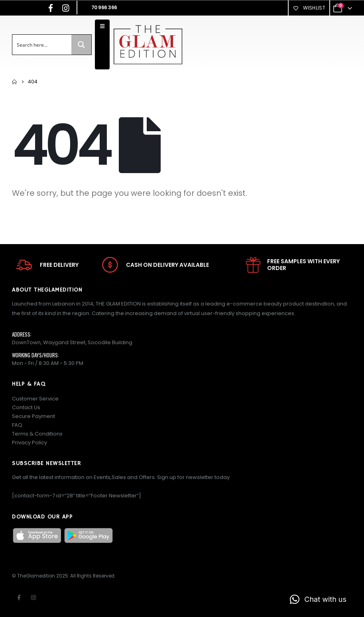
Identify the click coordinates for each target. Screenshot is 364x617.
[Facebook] (51, 8)
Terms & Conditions (37, 434)
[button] (318, 599)
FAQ (17, 425)
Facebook (19, 597)
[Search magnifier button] (81, 45)
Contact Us (26, 407)
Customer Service (35, 399)
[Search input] (42, 45)
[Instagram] (66, 8)
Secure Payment (33, 416)
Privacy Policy (30, 443)
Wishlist (309, 8)
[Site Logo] (148, 44)
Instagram (33, 597)
